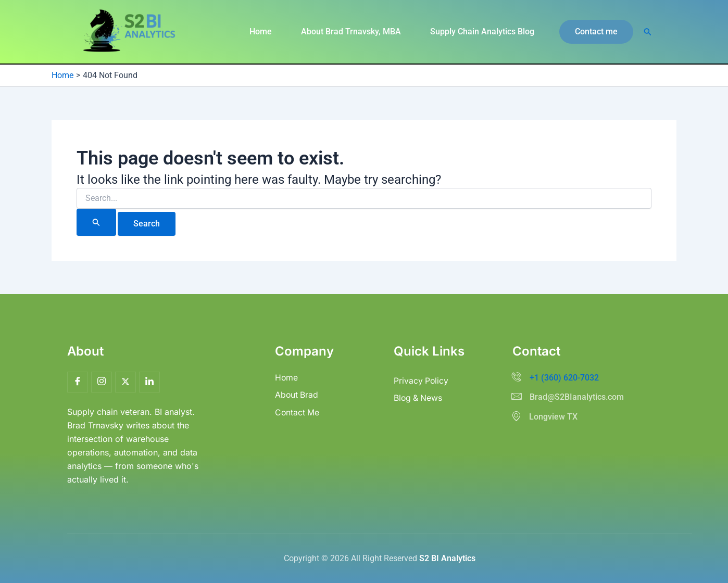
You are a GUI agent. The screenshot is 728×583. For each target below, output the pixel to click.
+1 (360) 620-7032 (564, 378)
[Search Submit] (96, 222)
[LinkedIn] (149, 382)
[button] (596, 32)
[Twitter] (125, 382)
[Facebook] (78, 382)
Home (261, 31)
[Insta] (102, 382)
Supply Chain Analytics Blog (482, 31)
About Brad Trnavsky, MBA (351, 31)
